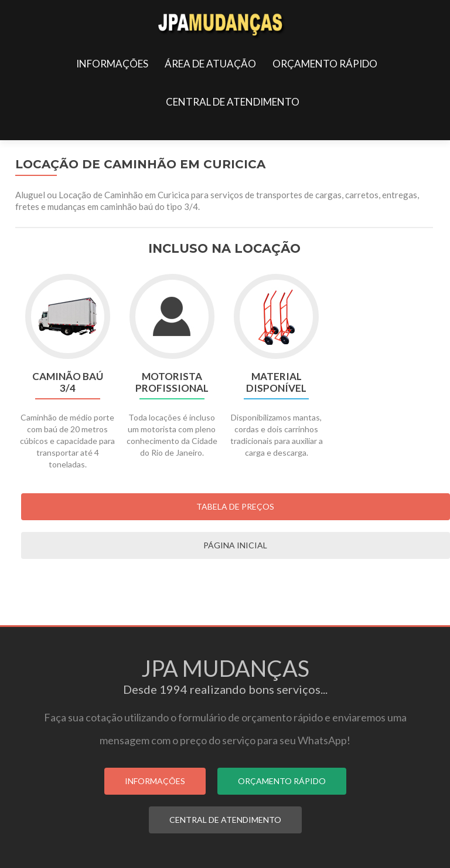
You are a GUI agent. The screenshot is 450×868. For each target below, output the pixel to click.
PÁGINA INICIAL (235, 545)
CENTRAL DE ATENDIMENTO (233, 102)
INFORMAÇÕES (112, 64)
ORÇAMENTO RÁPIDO (325, 64)
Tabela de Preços (235, 506)
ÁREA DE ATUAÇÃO (210, 64)
